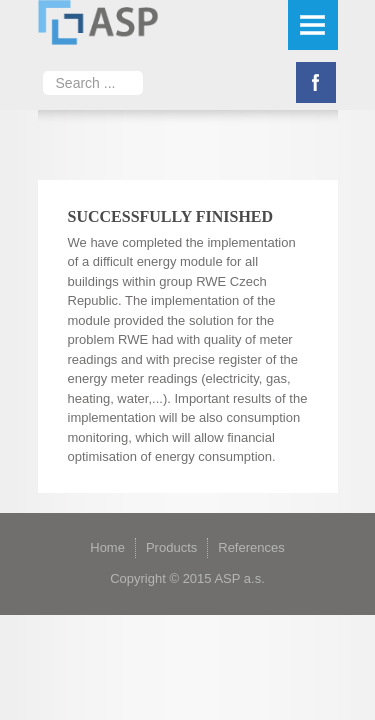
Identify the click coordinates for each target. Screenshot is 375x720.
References (251, 547)
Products (171, 547)
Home (107, 547)
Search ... (43, 65)
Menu (313, 25)
